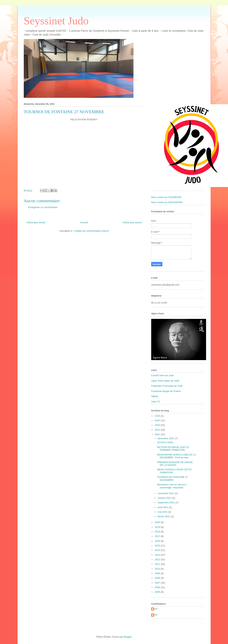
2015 (158, 546)
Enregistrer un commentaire (43, 207)
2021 (158, 434)
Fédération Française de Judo (167, 386)
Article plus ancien (132, 222)
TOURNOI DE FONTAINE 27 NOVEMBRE (172, 479)
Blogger (128, 637)
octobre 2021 (165, 498)
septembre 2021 (167, 503)
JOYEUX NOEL (165, 442)
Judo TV (156, 402)
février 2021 (164, 516)
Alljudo (155, 396)
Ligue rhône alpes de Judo (165, 381)
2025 (158, 416)
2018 (158, 532)
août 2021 (163, 507)
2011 (158, 564)
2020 (158, 522)
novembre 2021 (166, 493)
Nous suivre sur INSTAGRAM (167, 202)
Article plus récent (36, 222)
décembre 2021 (166, 438)
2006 (158, 587)
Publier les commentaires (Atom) (92, 231)
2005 (158, 592)
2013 (158, 555)
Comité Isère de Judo (163, 375)
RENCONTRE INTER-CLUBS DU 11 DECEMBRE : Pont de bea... (177, 456)
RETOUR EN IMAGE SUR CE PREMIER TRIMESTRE (173, 449)
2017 (158, 536)
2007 (158, 583)
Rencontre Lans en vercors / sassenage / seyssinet (172, 486)
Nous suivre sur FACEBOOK (166, 197)
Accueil (84, 222)
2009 (158, 573)
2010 (158, 569)
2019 (158, 527)
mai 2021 (163, 512)
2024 (158, 420)
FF (156, 609)
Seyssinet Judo (56, 21)
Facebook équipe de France (166, 391)
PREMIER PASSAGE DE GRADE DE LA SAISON (175, 464)
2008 (158, 578)
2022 (158, 430)
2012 (158, 559)
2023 (158, 425)
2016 (158, 541)
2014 (158, 550)
